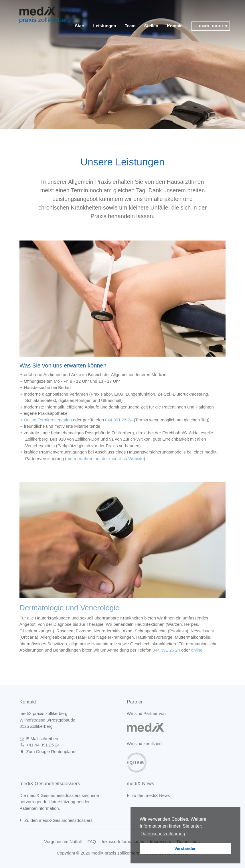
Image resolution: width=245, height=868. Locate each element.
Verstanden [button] (185, 849)
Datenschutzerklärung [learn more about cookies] (163, 834)
